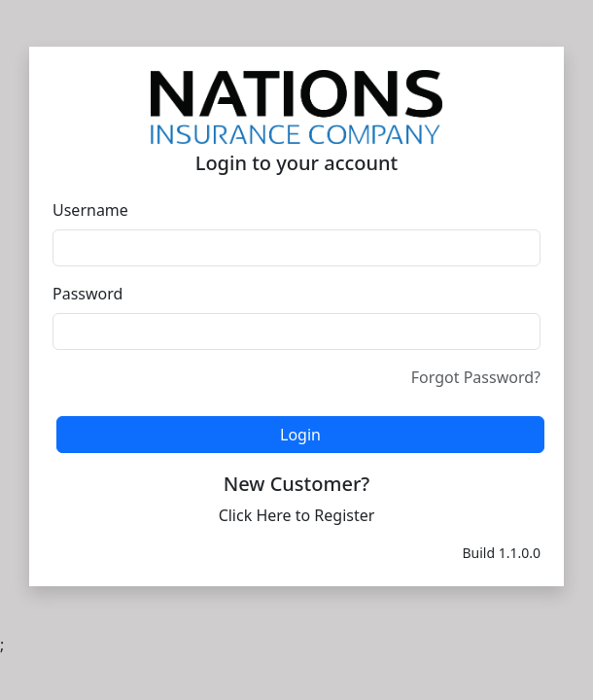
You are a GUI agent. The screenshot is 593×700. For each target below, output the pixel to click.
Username (90, 210)
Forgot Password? (476, 377)
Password (87, 294)
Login (300, 435)
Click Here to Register (297, 515)
